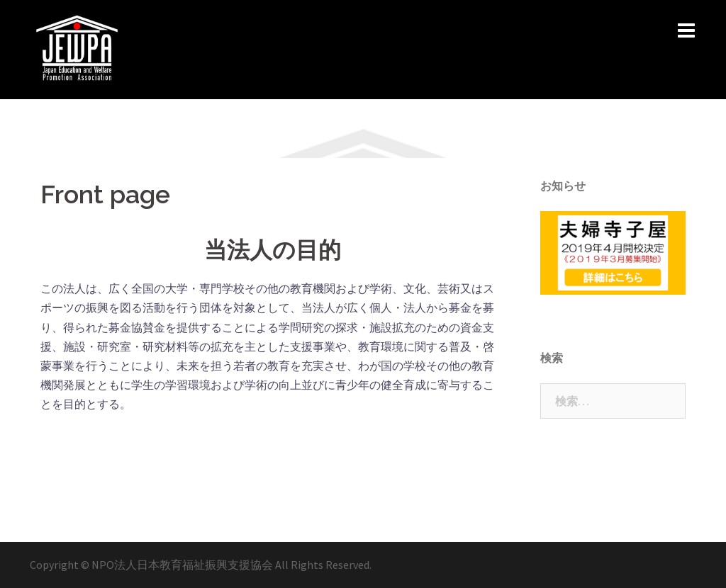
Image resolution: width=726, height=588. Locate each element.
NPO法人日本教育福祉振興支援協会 (183, 565)
